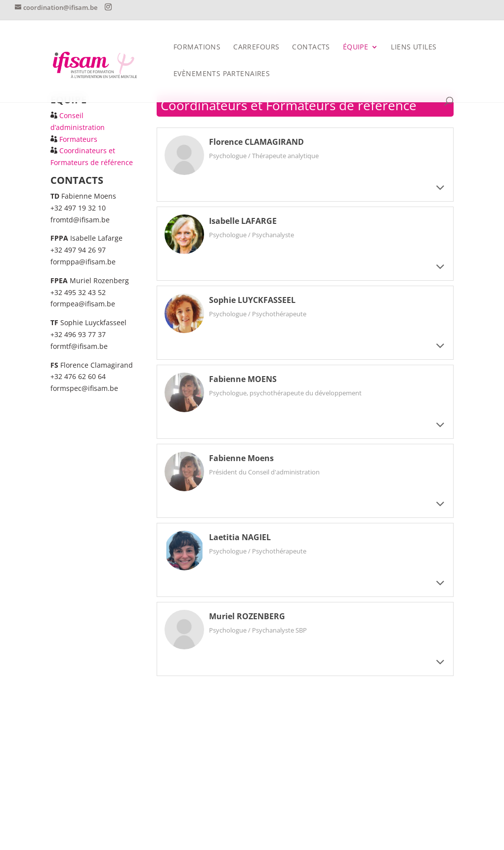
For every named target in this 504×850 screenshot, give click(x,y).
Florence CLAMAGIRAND (256, 142)
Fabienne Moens (241, 458)
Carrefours (256, 47)
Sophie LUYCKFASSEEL (252, 300)
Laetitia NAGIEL (240, 537)
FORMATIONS (197, 47)
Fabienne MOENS (243, 379)
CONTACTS (311, 47)
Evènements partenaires (222, 74)
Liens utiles (414, 47)
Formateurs (78, 139)
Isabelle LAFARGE (243, 221)
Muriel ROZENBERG (247, 616)
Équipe (356, 47)
